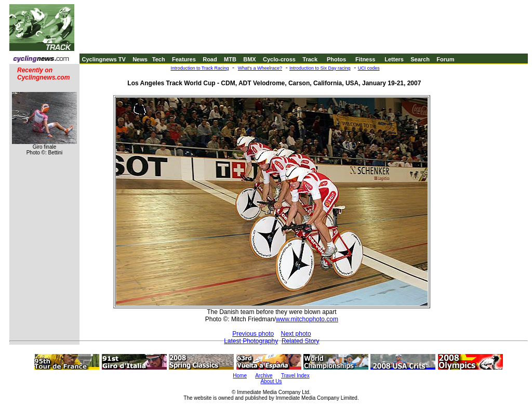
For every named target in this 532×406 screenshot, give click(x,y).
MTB (230, 59)
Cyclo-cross (279, 59)
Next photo (296, 334)
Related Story (301, 341)
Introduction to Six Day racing (320, 68)
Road (210, 59)
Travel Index (295, 376)
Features (184, 59)
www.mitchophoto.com (307, 319)
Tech (159, 59)
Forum (445, 59)
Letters (394, 59)
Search (420, 59)
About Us (271, 381)
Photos (336, 59)
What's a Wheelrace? (260, 68)
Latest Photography (251, 341)
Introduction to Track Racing (199, 68)
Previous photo (253, 334)
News (140, 59)
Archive (264, 376)
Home (240, 376)
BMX (249, 59)
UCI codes (369, 68)
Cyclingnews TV (103, 59)
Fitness (365, 59)
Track (310, 59)
